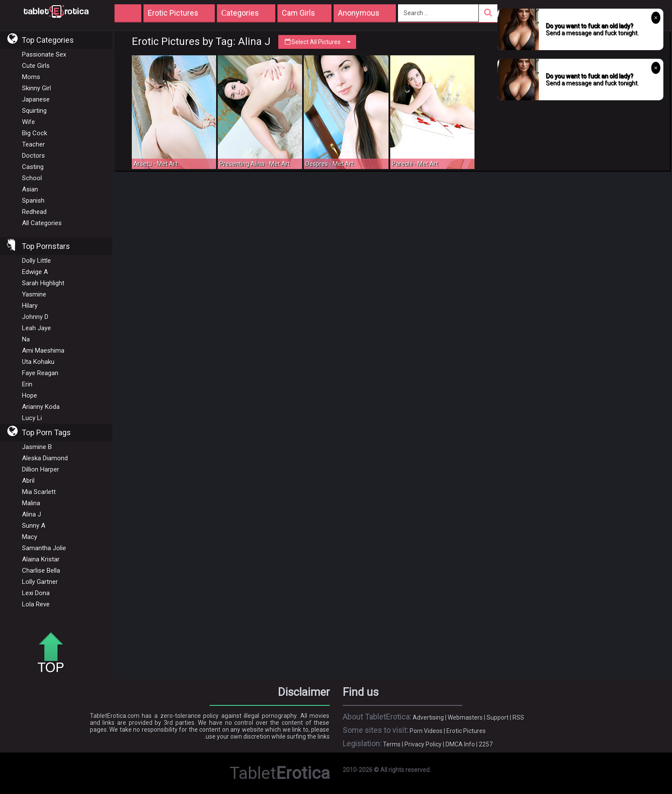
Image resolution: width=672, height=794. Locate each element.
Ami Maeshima (43, 351)
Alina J (32, 514)
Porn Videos (426, 731)
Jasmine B (37, 447)
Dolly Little (37, 261)
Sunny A (34, 526)
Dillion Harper (41, 469)
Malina (31, 503)
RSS (518, 717)
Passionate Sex (44, 54)
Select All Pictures (317, 42)
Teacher (33, 144)
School (32, 178)
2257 (486, 744)
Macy (30, 537)
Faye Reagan (40, 373)
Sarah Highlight (43, 283)
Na (26, 339)
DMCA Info (460, 744)
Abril (28, 481)
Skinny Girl (37, 88)
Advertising (428, 717)
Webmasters (465, 717)
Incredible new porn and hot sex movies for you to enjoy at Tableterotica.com (56, 11)
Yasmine (34, 294)
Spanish (33, 201)
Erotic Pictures (466, 731)
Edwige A (35, 272)
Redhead (34, 212)
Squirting (34, 111)
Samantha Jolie (44, 548)
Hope (30, 395)
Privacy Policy (423, 744)
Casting (33, 167)
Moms (31, 77)
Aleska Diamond (45, 458)
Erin (27, 384)
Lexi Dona (36, 593)
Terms (392, 744)
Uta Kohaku (38, 362)
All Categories (42, 223)
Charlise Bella (41, 571)
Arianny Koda (41, 407)
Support (498, 717)
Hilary (30, 306)
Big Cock (35, 133)
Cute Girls (36, 66)
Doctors (33, 156)
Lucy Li (32, 418)
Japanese (36, 99)
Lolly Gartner (40, 582)
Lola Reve (36, 604)
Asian (30, 189)
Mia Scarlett (39, 492)
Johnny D (35, 317)
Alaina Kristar (41, 559)
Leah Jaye (37, 328)
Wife (29, 122)
